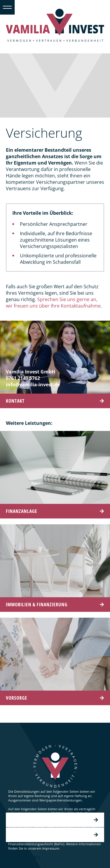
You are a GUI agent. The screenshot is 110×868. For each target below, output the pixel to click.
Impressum (55, 835)
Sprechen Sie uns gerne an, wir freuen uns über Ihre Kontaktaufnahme (53, 303)
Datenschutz (55, 820)
